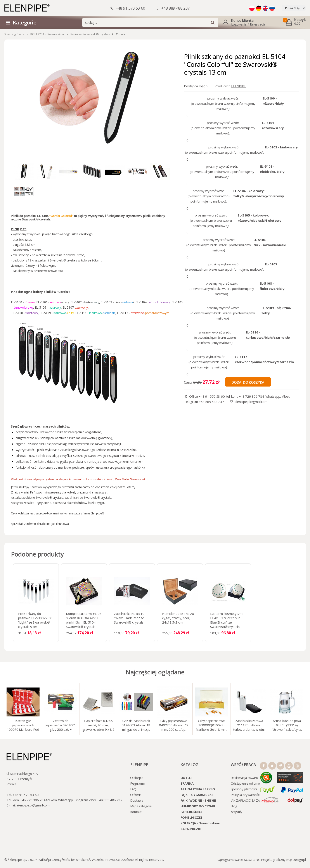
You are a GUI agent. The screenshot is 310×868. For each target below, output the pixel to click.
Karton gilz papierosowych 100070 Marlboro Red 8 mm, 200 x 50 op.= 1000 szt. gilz (23, 725)
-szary (65, 302)
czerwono (138, 313)
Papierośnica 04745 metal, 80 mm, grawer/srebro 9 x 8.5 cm (98, 725)
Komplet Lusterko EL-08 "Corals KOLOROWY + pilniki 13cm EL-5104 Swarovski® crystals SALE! (84, 622)
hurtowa (63, 524)
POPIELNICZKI (191, 817)
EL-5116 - (82, 313)
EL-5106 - (42, 307)
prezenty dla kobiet (62, 492)
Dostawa (137, 800)
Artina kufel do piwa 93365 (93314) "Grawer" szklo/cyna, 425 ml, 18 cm (287, 725)
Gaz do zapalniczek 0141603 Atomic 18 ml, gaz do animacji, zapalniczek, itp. (136, 725)
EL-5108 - (18, 313)
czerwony (81, 307)
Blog (234, 806)
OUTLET (187, 778)
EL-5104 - (142, 302)
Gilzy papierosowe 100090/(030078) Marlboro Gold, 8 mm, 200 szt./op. (211, 725)
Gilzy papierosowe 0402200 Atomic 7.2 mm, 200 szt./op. (174, 725)
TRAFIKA (187, 783)
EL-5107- (69, 307)
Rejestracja (258, 24)
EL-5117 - (124, 313)
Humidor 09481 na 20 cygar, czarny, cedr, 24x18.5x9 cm (178, 618)
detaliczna (44, 524)
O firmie (136, 795)
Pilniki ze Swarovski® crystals (90, 34)
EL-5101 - (43, 302)
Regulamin (138, 783)
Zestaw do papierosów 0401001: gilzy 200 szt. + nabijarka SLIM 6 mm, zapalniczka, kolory (61, 725)
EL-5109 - (46, 313)
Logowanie (239, 24)
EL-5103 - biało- (112, 302)
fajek (91, 503)
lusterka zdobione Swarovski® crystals (37, 498)
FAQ (133, 789)
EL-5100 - (18, 302)
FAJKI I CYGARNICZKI (197, 795)
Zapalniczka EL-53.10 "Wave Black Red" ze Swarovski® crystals (129, 618)
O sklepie (137, 778)
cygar (100, 503)
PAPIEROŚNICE (191, 812)
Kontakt (136, 812)
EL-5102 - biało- (85, 302)
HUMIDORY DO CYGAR (198, 806)
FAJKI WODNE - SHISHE (198, 800)
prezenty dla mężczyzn (92, 492)
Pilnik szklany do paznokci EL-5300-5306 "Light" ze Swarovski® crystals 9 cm (35, 620)
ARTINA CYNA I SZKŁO (198, 789)
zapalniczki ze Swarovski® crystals (88, 498)
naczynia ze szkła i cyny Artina (31, 503)
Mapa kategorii (141, 806)
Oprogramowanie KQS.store (238, 859)
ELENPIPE (239, 86)
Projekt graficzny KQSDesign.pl (283, 859)
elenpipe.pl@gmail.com (251, 402)
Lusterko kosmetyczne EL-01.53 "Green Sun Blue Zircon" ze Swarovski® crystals (227, 620)
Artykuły (237, 812)
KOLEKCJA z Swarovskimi (47, 34)
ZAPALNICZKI (191, 829)
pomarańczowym (157, 313)
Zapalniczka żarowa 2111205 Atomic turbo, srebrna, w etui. (249, 725)
